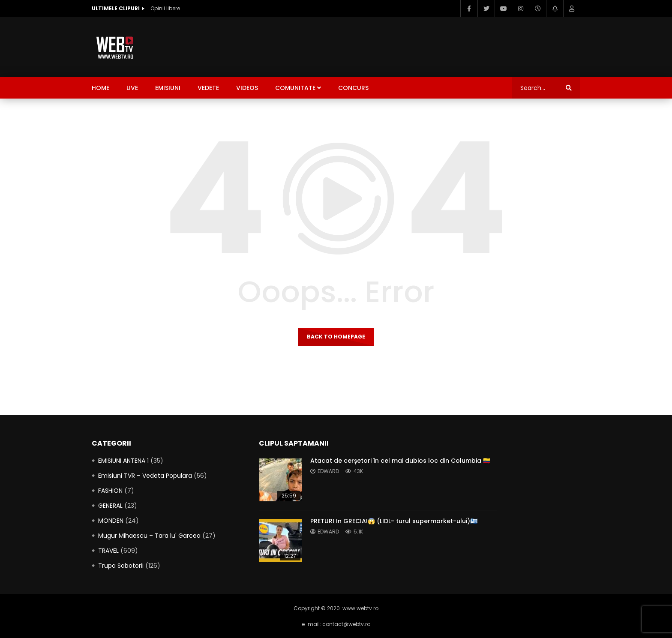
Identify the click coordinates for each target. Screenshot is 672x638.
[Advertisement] (424, 45)
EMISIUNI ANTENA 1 (123, 461)
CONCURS (353, 88)
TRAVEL (108, 551)
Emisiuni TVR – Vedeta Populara (145, 476)
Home (100, 88)
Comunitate (295, 88)
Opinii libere (165, 8)
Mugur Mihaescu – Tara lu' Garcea (149, 536)
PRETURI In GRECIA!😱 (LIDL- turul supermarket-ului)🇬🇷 (394, 521)
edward (328, 471)
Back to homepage (336, 337)
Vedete (208, 88)
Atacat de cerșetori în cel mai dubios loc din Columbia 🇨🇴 (400, 461)
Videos (247, 88)
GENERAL (110, 506)
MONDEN (111, 521)
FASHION (110, 491)
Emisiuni (168, 88)
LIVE (132, 88)
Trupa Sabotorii (121, 566)
